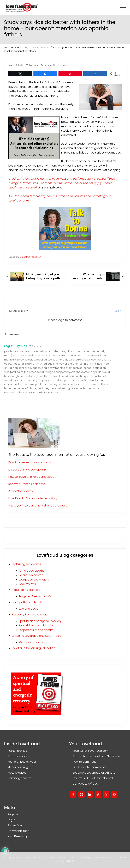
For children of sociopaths (36, 625)
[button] (123, 7)
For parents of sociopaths (36, 630)
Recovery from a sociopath (27, 484)
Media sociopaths (31, 642)
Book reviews (27, 584)
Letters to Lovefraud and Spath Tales (36, 636)
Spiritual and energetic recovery (40, 621)
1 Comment (63, 65)
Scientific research (31, 257)
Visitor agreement (19, 778)
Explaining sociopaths (26, 564)
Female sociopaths (31, 571)
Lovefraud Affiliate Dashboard (93, 778)
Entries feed (15, 825)
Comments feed (19, 831)
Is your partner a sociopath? (27, 470)
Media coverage (19, 767)
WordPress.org (17, 836)
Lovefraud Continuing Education (34, 648)
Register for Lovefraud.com (91, 751)
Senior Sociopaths (21, 491)
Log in (11, 820)
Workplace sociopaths (34, 580)
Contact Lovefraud (85, 784)
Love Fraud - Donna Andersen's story (33, 498)
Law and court (28, 609)
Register (13, 814)
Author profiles (17, 751)
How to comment (84, 762)
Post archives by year (22, 762)
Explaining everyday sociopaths (30, 462)
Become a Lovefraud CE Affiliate (94, 773)
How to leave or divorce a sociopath (33, 477)
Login (117, 311)
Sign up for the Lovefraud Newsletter (97, 756)
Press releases (17, 773)
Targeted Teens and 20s (35, 596)
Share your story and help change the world (38, 506)
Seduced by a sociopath (29, 590)
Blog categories (18, 756)
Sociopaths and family (27, 602)
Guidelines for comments (89, 767)
